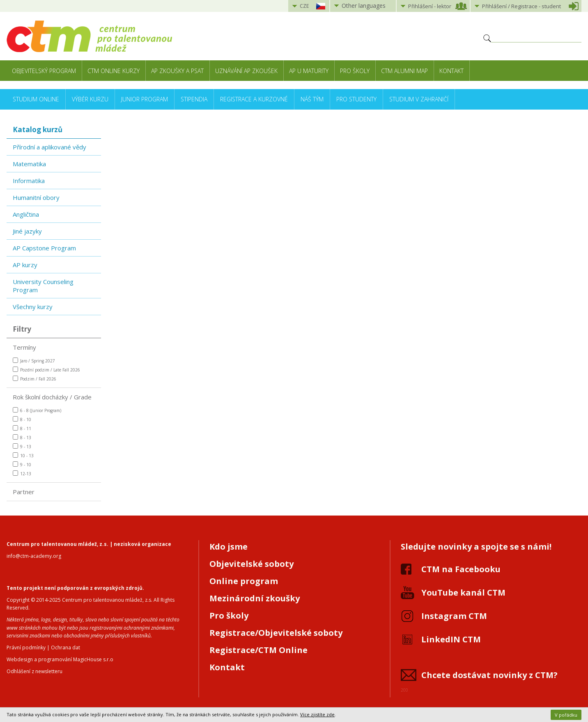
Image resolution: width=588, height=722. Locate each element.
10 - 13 (23, 455)
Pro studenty (356, 99)
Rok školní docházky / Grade (52, 397)
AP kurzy (25, 265)
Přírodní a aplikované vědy (49, 147)
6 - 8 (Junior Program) (37, 410)
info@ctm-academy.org (34, 556)
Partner (24, 492)
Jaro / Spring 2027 (34, 361)
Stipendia (194, 99)
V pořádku (566, 715)
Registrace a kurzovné (254, 99)
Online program (244, 581)
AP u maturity (309, 71)
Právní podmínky (26, 648)
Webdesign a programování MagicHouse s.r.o (60, 659)
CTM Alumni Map (404, 71)
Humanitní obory (36, 197)
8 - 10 (22, 419)
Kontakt (451, 71)
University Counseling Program (43, 286)
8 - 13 (22, 437)
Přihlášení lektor (430, 6)
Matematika (29, 164)
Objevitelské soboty (252, 564)
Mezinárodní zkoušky (255, 598)
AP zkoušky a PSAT (177, 71)
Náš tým (312, 99)
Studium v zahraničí (419, 99)
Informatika (29, 181)
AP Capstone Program (44, 248)
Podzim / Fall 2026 (34, 379)
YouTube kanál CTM (463, 592)
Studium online (36, 99)
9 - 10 (22, 464)
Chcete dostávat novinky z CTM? (489, 675)
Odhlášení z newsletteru (34, 671)
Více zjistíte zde (317, 714)
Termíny (24, 347)
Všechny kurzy (33, 307)
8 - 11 (22, 428)
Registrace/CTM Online (258, 650)
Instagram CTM (454, 616)
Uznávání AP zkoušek (246, 71)
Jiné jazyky (27, 231)
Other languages (364, 6)
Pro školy (355, 71)
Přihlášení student (521, 6)
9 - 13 (22, 446)
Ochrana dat (65, 648)
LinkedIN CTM (451, 639)
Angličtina (26, 214)
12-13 (22, 473)
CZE (304, 6)
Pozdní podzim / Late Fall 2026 (46, 370)
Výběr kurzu (90, 99)
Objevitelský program (44, 71)
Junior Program (145, 99)
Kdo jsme (229, 547)
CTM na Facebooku (461, 569)
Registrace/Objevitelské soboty (276, 633)
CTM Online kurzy (114, 71)
